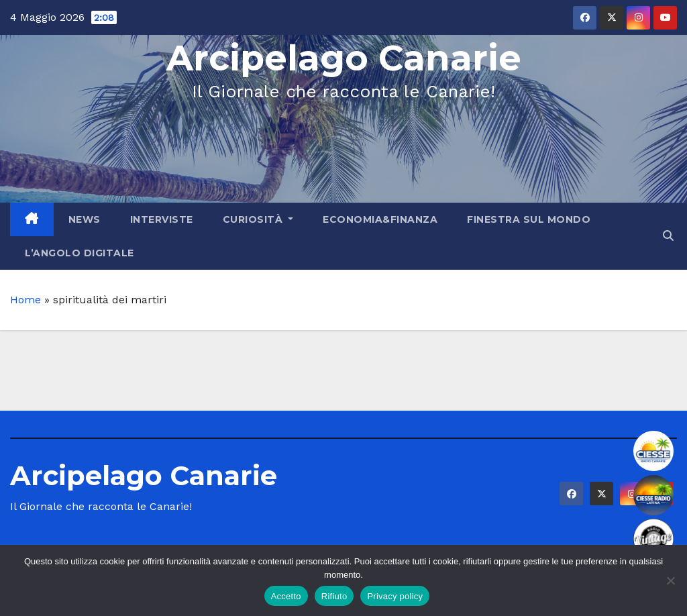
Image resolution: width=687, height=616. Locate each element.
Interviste (162, 219)
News (85, 219)
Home (25, 300)
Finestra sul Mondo (529, 219)
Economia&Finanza (380, 219)
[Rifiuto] (670, 580)
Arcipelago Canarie (344, 58)
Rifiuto (334, 596)
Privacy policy (395, 596)
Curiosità (258, 219)
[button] (668, 236)
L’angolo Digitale (80, 253)
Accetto (286, 596)
